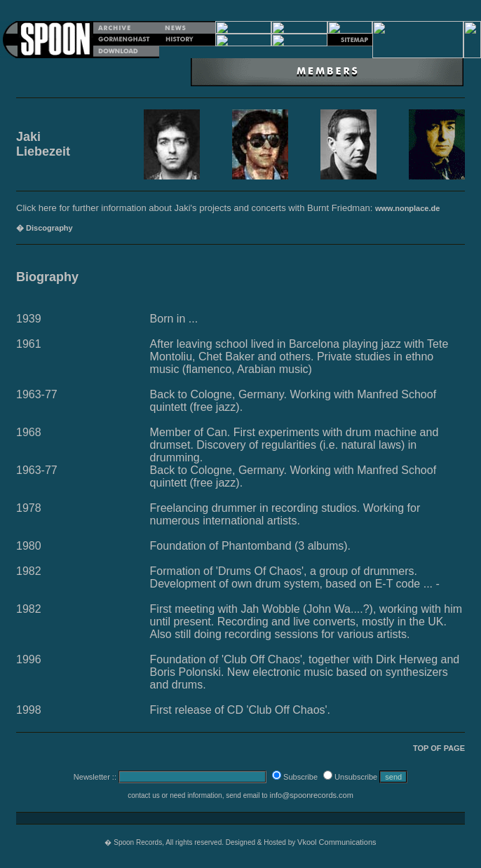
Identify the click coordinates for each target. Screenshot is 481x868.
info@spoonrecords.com (311, 795)
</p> (240, 40)
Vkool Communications (337, 842)
